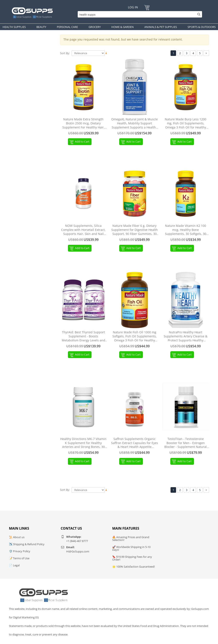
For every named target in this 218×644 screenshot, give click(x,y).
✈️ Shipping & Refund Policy (27, 544)
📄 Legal (14, 565)
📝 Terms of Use (19, 558)
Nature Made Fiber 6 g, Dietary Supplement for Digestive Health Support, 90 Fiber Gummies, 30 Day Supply (135, 230)
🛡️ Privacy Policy (20, 551)
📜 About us (17, 537)
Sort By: (65, 53)
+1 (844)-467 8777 (77, 541)
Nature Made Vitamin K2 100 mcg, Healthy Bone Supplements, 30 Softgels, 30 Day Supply (186, 230)
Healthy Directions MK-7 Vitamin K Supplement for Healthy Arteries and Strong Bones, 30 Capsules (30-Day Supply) (83, 443)
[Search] (139, 14)
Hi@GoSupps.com (78, 551)
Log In (133, 7)
